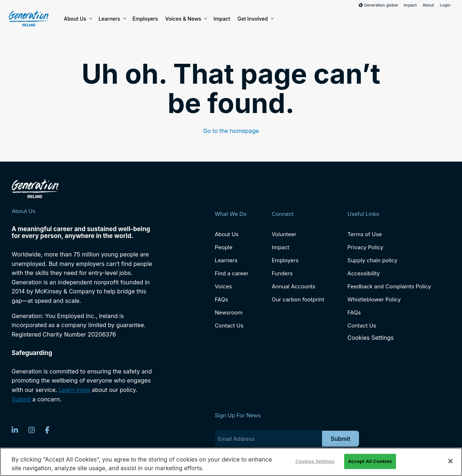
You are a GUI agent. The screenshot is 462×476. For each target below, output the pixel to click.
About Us (78, 19)
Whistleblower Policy (374, 299)
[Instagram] (32, 430)
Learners (112, 19)
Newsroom (229, 312)
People (224, 247)
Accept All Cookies (370, 461)
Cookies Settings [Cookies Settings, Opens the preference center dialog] (315, 461)
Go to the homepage (231, 131)
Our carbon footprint (298, 299)
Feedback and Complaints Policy (389, 286)
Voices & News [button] (186, 19)
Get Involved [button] (255, 19)
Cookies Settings (370, 338)
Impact (410, 5)
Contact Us (229, 325)
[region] (231, 462)
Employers (145, 19)
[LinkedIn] (15, 430)
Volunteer (284, 234)
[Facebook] (47, 430)
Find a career (232, 273)
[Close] (450, 461)
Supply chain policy (372, 260)
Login (445, 5)
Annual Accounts (293, 286)
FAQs (221, 299)
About (428, 5)
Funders (282, 273)
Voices (223, 286)
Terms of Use (365, 234)
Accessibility (364, 273)
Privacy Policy (365, 247)
